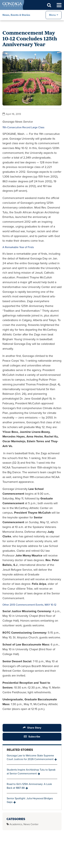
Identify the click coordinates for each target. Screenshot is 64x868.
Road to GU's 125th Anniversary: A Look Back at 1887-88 (29, 786)
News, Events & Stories (16, 15)
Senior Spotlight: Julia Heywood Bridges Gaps (30, 800)
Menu (52, 15)
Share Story (34, 728)
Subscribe (34, 737)
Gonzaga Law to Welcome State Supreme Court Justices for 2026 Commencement (30, 757)
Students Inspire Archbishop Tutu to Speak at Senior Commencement (31, 772)
